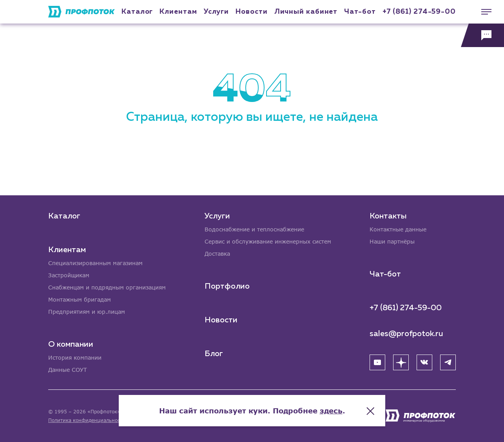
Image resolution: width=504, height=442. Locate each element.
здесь (331, 411)
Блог (214, 354)
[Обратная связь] (482, 35)
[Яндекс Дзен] (401, 362)
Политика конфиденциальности (87, 420)
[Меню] (482, 12)
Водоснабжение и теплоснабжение (254, 229)
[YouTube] (377, 362)
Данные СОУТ (68, 370)
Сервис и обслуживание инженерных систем (268, 241)
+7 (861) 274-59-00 (419, 12)
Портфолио (227, 286)
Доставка (217, 254)
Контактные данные (398, 229)
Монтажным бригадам (80, 299)
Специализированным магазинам (95, 263)
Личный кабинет (306, 12)
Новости (221, 320)
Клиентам (178, 12)
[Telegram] (448, 362)
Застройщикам (69, 275)
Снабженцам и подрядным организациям (107, 287)
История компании (75, 357)
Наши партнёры (392, 241)
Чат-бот (360, 12)
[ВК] (424, 362)
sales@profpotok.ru (406, 334)
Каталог (137, 12)
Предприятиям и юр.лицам (87, 312)
